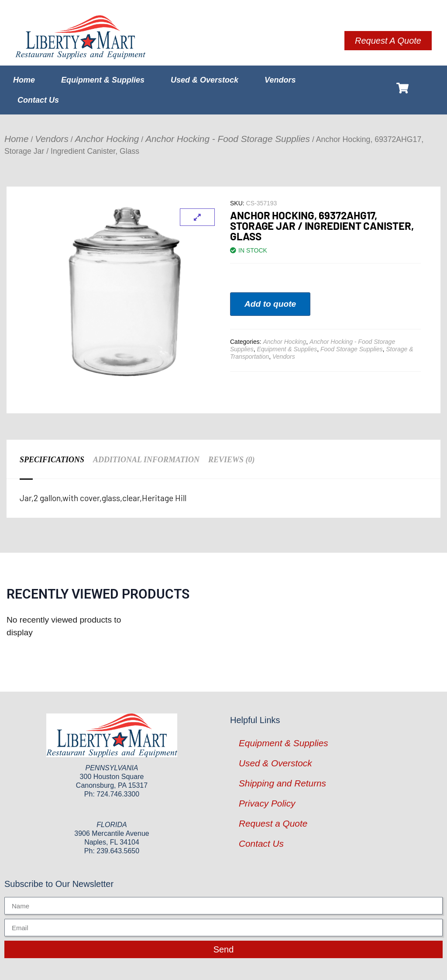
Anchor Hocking (107, 139)
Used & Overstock (205, 80)
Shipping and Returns (282, 783)
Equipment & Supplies (103, 80)
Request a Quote (273, 823)
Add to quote (270, 304)
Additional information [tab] (146, 460)
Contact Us (38, 100)
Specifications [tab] (52, 460)
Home (24, 80)
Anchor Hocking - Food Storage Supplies (228, 139)
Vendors (280, 80)
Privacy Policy (267, 803)
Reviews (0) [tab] (232, 460)
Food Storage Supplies (351, 349)
